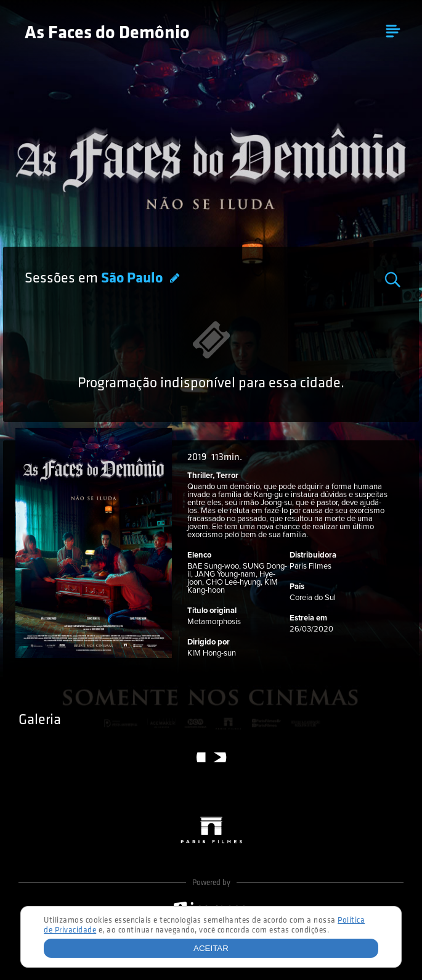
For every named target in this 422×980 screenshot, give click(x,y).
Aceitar (211, 948)
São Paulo (133, 279)
